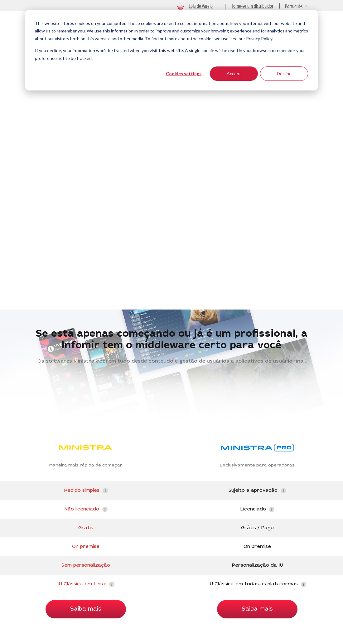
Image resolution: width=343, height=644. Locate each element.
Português (294, 6)
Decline (284, 73)
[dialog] (171, 50)
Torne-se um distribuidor (252, 6)
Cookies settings (184, 73)
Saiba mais (86, 609)
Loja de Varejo (201, 6)
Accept (234, 73)
